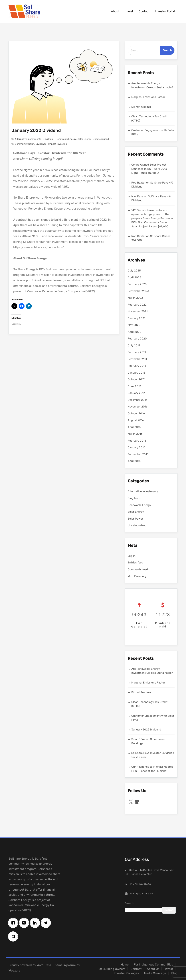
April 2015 (134, 461)
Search (129, 903)
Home (125, 964)
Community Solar (24, 144)
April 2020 (135, 332)
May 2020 (134, 325)
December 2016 (138, 400)
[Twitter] (47, 923)
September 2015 (138, 454)
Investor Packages (126, 973)
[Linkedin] (36, 923)
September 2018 (138, 359)
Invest (129, 11)
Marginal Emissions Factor (148, 97)
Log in (132, 556)
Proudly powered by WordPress (30, 965)
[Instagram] (25, 923)
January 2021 (136, 318)
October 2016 (136, 413)
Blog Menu (49, 139)
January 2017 (136, 393)
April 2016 (134, 427)
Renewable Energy (66, 139)
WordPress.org (137, 576)
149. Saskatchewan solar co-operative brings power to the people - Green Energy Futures (151, 214)
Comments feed (138, 569)
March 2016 (135, 434)
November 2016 (138, 407)
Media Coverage (155, 973)
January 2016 (136, 447)
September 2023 (138, 291)
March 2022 (135, 298)
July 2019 (134, 345)
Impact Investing (58, 144)
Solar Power (135, 519)
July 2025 (134, 271)
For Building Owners (112, 969)
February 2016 (137, 441)
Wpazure (70, 965)
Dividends (41, 144)
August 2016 (136, 420)
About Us (153, 969)
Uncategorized (101, 139)
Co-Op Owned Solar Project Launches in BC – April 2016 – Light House (150, 169)
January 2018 (137, 373)
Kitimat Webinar (141, 107)
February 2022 (137, 305)
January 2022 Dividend (36, 130)
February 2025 (137, 284)
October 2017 (136, 379)
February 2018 (137, 366)
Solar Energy (84, 139)
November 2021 (138, 311)
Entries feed (135, 563)
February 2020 (137, 339)
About (115, 11)
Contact (144, 11)
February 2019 (137, 352)
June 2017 (134, 386)
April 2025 (134, 277)
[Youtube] (14, 936)
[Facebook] (14, 923)
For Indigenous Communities (153, 964)
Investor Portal (165, 11)
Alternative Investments (28, 139)
